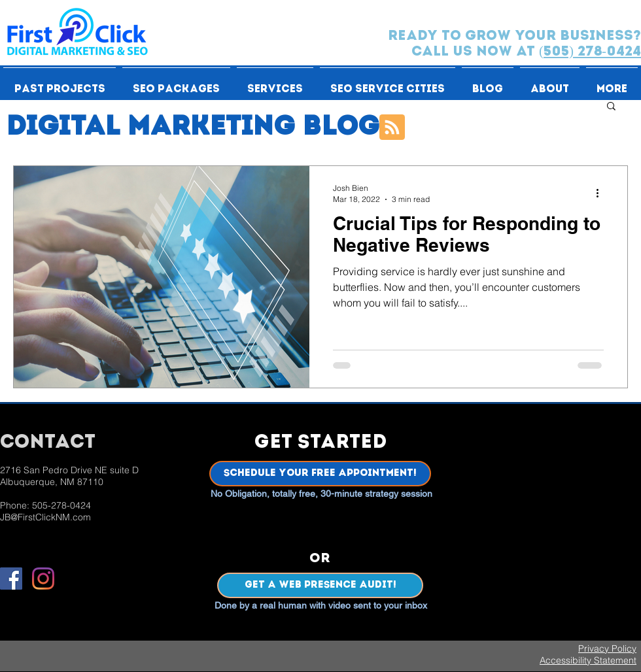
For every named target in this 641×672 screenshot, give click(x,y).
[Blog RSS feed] (392, 128)
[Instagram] (43, 579)
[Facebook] (11, 579)
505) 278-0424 (592, 52)
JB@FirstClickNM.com (45, 517)
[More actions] (602, 193)
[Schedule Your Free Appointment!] (320, 474)
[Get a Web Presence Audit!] (320, 585)
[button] (60, 84)
